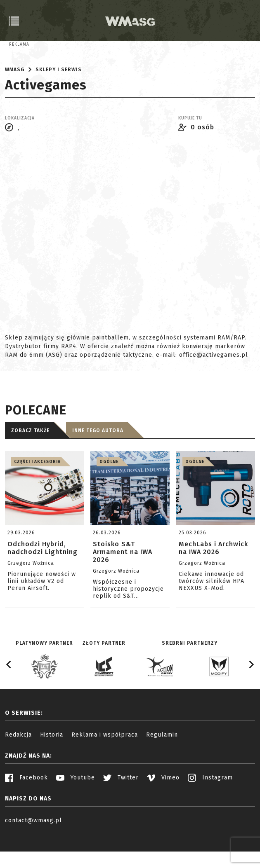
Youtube (76, 808)
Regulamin (162, 766)
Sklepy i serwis (59, 101)
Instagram (210, 808)
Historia (52, 766)
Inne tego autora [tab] (98, 461)
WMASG (15, 101)
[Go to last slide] (9, 695)
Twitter (121, 808)
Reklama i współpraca (105, 766)
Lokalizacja (20, 149)
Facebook (26, 808)
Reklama (19, 44)
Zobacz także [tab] (30, 461)
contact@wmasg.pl (33, 851)
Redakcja (18, 766)
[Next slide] (251, 695)
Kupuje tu (190, 149)
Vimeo (163, 808)
